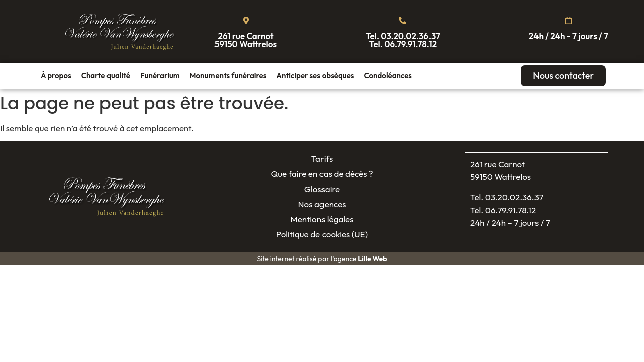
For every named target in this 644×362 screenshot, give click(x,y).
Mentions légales (322, 219)
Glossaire (322, 189)
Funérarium (160, 76)
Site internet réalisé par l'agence (322, 259)
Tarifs (322, 159)
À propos (56, 76)
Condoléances (388, 76)
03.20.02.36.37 (410, 36)
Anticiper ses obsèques (315, 76)
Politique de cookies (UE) (322, 235)
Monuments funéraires (228, 76)
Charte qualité (106, 76)
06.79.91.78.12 (410, 44)
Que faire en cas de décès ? (322, 174)
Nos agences (322, 204)
